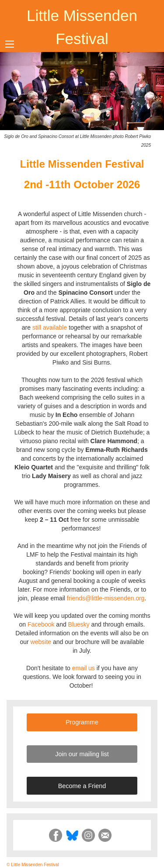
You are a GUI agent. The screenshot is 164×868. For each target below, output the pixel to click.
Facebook (41, 624)
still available (50, 327)
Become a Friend (82, 786)
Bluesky (79, 624)
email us (84, 668)
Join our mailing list (82, 754)
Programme (82, 722)
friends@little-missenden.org (106, 598)
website (41, 642)
